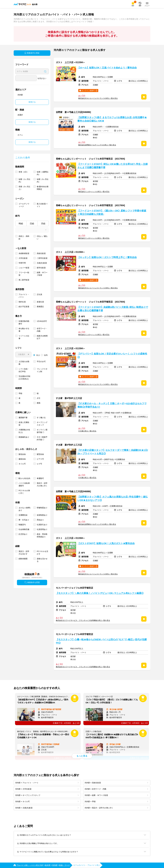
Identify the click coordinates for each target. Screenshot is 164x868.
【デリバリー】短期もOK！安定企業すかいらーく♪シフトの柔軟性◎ (112, 355)
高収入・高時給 (24, 238)
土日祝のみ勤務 (24, 363)
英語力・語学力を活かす (24, 553)
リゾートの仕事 (24, 337)
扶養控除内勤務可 (24, 322)
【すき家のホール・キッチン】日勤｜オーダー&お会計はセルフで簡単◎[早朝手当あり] (112, 405)
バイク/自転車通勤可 (24, 484)
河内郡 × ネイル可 (47, 802)
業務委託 (40, 307)
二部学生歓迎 (42, 258)
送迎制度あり (42, 515)
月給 (43, 224)
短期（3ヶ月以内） (43, 181)
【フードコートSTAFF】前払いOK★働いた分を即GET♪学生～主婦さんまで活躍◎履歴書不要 (113, 166)
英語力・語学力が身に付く (42, 484)
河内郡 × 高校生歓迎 (116, 783)
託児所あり (23, 534)
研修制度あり (42, 508)
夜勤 (39, 403)
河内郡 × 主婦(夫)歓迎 (47, 808)
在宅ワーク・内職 (42, 330)
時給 (21, 224)
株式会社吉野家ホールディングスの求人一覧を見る (97, 145)
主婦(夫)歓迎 (42, 263)
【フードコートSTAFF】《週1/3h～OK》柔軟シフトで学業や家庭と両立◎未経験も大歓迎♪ (112, 212)
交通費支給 (23, 515)
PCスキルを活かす (42, 553)
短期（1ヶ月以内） (24, 181)
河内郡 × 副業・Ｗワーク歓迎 (116, 795)
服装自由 (22, 459)
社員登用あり (42, 529)
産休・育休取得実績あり (42, 535)
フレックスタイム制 (42, 370)
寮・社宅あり (24, 520)
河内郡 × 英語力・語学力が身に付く (116, 808)
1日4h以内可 (42, 321)
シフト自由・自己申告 (24, 370)
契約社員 (22, 302)
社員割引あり (42, 525)
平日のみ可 (41, 362)
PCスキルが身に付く (24, 492)
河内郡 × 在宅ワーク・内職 (116, 789)
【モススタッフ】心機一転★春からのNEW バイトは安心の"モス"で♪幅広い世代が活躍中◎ (101, 641)
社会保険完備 (24, 529)
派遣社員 (40, 302)
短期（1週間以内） (43, 173)
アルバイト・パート (24, 296)
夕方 (39, 398)
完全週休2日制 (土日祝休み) (24, 378)
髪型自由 (40, 454)
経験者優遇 (23, 559)
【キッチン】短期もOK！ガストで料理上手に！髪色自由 (107, 257)
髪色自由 (22, 454)
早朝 (20, 393)
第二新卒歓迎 (24, 280)
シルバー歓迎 (24, 268)
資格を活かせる (42, 560)
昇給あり (40, 520)
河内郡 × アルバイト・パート (47, 783)
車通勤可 (40, 478)
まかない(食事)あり (25, 509)
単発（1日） (24, 172)
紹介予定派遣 (24, 307)
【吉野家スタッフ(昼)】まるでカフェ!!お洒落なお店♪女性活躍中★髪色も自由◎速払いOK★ (112, 119)
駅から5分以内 (24, 478)
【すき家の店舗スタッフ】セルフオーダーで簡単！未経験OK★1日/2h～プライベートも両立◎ (113, 452)
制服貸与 (22, 525)
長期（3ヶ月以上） (24, 188)
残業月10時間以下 (42, 337)
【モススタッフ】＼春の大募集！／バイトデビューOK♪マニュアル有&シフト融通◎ (100, 593)
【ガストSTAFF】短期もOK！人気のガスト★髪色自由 (106, 543)
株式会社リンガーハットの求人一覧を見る (94, 192)
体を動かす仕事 (24, 330)
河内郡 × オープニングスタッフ (47, 795)
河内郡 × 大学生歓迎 (47, 789)
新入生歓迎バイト (42, 205)
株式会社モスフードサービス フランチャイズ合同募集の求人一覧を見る (83, 620)
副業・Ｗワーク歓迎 (42, 274)
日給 (32, 224)
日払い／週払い (42, 238)
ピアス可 (40, 459)
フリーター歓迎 (24, 274)
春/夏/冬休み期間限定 (43, 188)
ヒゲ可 (39, 464)
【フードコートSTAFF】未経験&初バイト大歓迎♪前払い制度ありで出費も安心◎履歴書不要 (113, 309)
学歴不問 (22, 263)
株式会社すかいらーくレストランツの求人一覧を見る (98, 98)
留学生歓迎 (41, 268)
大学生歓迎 (23, 258)
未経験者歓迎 (24, 253)
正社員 (39, 294)
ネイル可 (22, 464)
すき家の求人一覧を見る (87, 431)
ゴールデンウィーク (24, 205)
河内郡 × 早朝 (116, 802)
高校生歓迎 (41, 253)
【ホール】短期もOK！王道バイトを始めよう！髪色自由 (107, 68)
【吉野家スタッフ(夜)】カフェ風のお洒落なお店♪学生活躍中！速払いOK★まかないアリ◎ (113, 498)
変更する (32, 102)
